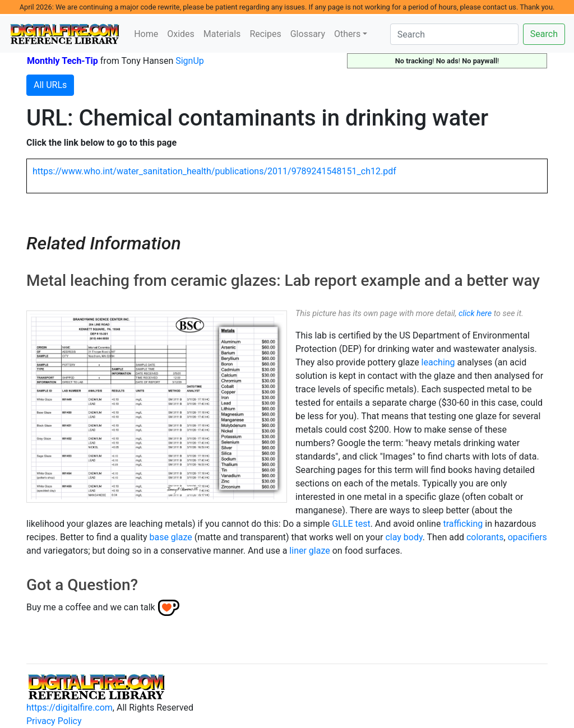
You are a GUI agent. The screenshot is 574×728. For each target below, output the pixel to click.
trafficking (463, 524)
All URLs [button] (50, 85)
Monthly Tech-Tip (63, 61)
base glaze (170, 537)
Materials (222, 34)
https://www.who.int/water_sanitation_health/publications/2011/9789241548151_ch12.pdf (214, 171)
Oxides (181, 34)
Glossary (308, 34)
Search (544, 34)
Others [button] (347, 34)
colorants (485, 537)
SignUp (190, 61)
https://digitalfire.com (70, 708)
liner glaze (309, 551)
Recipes (265, 34)
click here (475, 314)
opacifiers (527, 537)
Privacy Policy (54, 721)
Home (146, 34)
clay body (404, 537)
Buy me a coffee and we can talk (91, 607)
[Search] (454, 34)
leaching (438, 362)
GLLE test (351, 524)
